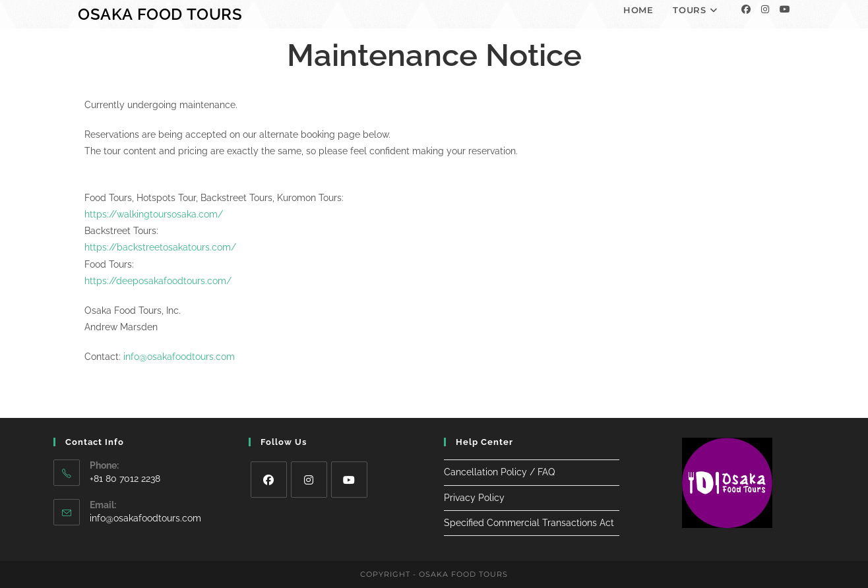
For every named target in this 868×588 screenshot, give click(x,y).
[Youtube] (785, 9)
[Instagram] (765, 9)
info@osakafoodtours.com (179, 357)
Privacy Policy (474, 498)
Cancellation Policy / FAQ (499, 472)
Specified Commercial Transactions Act (529, 523)
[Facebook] (746, 9)
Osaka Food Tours (160, 14)
